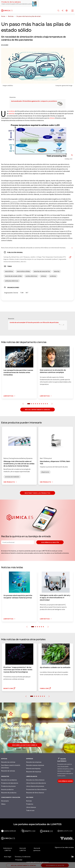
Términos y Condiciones (23, 857)
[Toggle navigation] (73, 11)
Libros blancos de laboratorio (36, 783)
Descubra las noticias (8, 762)
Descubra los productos (9, 780)
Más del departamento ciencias (38, 410)
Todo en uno (30, 810)
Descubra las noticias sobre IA (25, 745)
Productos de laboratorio (10, 783)
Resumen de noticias (8, 771)
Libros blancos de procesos (35, 786)
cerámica (12, 111)
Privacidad (19, 860)
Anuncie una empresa (33, 768)
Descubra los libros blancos (35, 780)
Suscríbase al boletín (50, 542)
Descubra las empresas (34, 762)
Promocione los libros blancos (36, 789)
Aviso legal (8, 857)
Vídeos (3, 804)
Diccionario (5, 801)
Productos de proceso (8, 786)
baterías (11, 113)
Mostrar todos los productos (37, 493)
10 (47, 404)
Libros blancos (31, 807)
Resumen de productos (9, 793)
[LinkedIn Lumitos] (72, 857)
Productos (30, 804)
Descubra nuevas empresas (35, 765)
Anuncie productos (7, 789)
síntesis (52, 118)
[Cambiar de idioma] (67, 11)
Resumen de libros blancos (35, 793)
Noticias (29, 801)
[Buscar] (58, 11)
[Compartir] (62, 11)
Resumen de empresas (34, 772)
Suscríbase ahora (65, 781)
